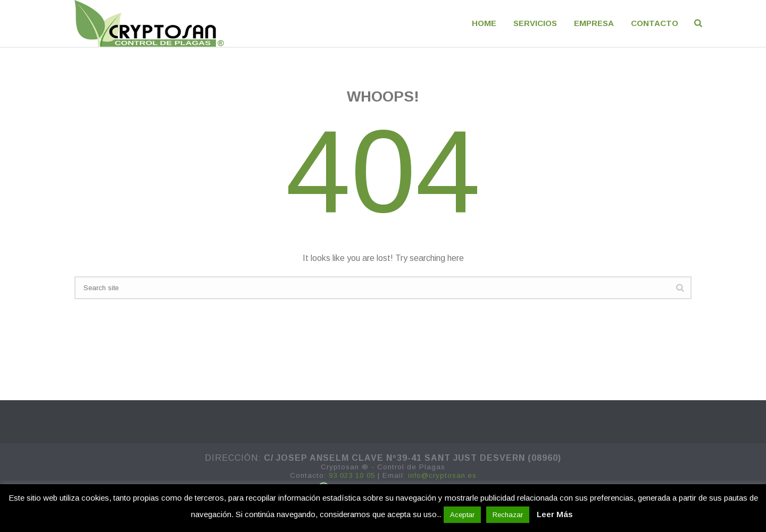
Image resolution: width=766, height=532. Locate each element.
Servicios (535, 23)
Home (484, 23)
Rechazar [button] (508, 515)
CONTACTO (655, 23)
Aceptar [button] (462, 515)
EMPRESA (594, 23)
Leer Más (555, 514)
